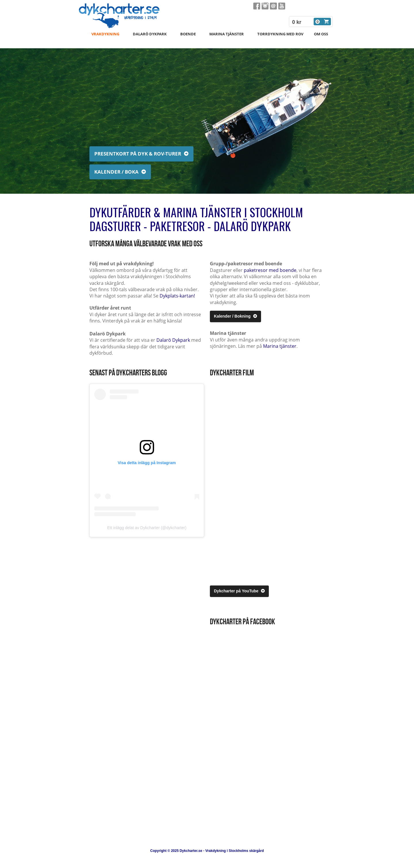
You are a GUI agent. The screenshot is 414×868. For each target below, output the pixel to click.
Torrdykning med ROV (280, 34)
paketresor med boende (270, 270)
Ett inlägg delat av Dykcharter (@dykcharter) (147, 528)
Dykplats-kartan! (177, 296)
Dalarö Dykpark (173, 340)
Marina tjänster (280, 346)
